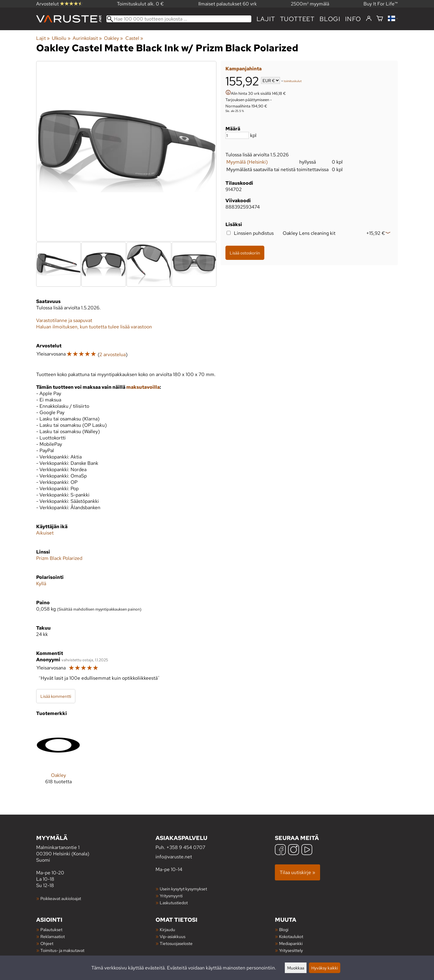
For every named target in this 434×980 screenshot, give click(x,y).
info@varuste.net (174, 857)
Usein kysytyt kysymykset (183, 889)
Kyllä (41, 584)
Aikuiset (45, 533)
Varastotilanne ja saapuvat (64, 320)
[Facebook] (280, 850)
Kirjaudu (167, 929)
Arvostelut (59, 4)
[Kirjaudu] (369, 19)
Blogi (284, 929)
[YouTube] (307, 850)
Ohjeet (47, 943)
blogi (330, 19)
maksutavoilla (143, 387)
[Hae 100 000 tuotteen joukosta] (179, 19)
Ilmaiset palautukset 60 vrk (228, 4)
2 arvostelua (113, 354)
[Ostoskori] (380, 19)
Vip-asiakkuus (173, 936)
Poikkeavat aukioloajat (61, 898)
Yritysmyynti (171, 896)
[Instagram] (294, 850)
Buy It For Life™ (381, 4)
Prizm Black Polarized (59, 558)
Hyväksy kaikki (325, 968)
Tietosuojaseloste (176, 943)
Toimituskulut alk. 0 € (140, 4)
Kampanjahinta (244, 69)
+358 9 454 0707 (186, 847)
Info (353, 19)
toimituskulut (293, 81)
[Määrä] (237, 135)
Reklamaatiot (53, 936)
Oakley (113, 38)
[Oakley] (58, 758)
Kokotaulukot (291, 936)
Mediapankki (291, 943)
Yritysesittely (291, 950)
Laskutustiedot (174, 903)
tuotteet (297, 19)
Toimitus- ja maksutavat (62, 950)
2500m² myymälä (310, 4)
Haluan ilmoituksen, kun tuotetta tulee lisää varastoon (94, 327)
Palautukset (51, 929)
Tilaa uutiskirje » (297, 872)
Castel (134, 38)
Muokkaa (296, 968)
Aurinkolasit (87, 38)
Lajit (266, 19)
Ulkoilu (61, 38)
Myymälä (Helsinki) (247, 162)
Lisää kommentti (56, 696)
